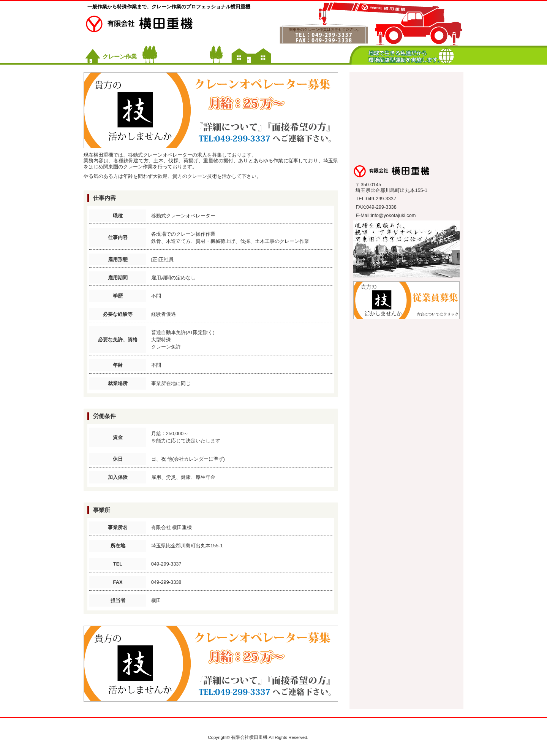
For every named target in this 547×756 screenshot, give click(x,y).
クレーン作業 (120, 56)
